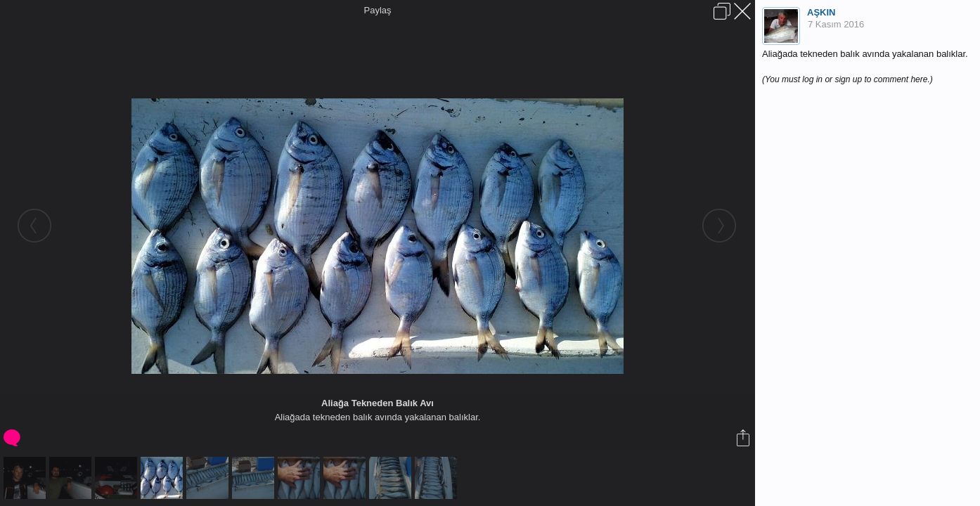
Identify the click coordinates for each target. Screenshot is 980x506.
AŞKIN (821, 12)
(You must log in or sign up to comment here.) (847, 79)
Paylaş (377, 10)
